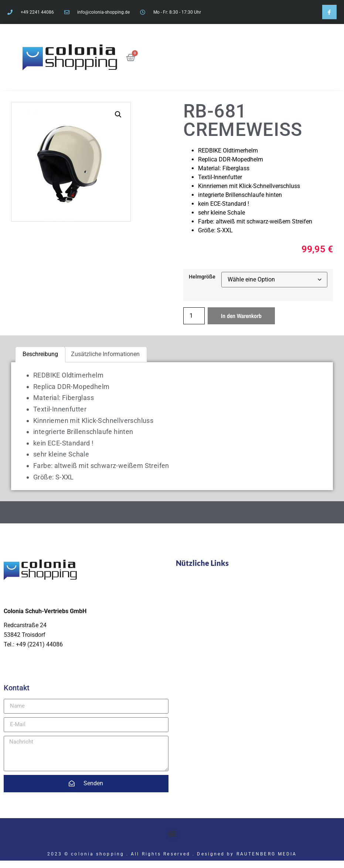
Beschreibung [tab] (40, 354)
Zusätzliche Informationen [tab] (105, 354)
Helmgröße (202, 277)
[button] (118, 115)
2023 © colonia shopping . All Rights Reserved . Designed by (142, 854)
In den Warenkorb (241, 316)
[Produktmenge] (194, 316)
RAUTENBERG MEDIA (267, 854)
